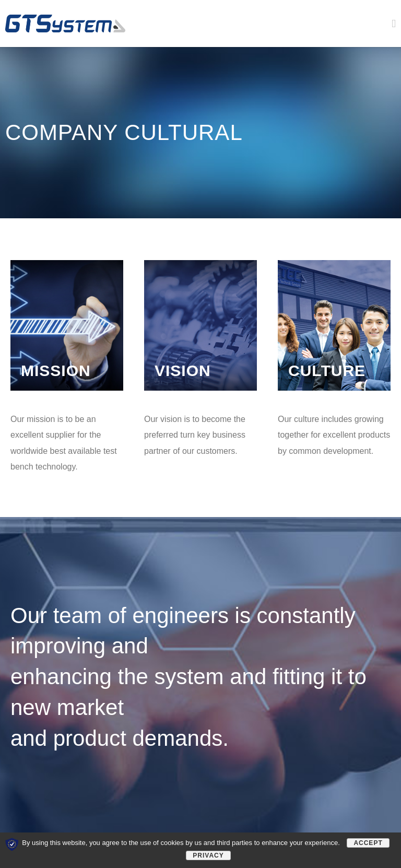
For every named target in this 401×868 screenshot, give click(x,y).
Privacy (208, 855)
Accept (368, 843)
